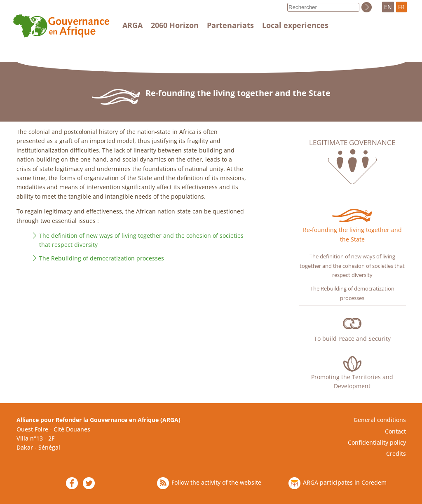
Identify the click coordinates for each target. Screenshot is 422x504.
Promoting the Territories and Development (352, 381)
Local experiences (295, 25)
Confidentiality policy (377, 442)
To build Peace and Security (352, 339)
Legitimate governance (352, 143)
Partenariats (230, 25)
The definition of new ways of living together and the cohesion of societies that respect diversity (352, 266)
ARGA (132, 25)
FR (401, 7)
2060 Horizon (175, 25)
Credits (396, 454)
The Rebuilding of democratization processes (102, 258)
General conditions (380, 420)
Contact (395, 431)
